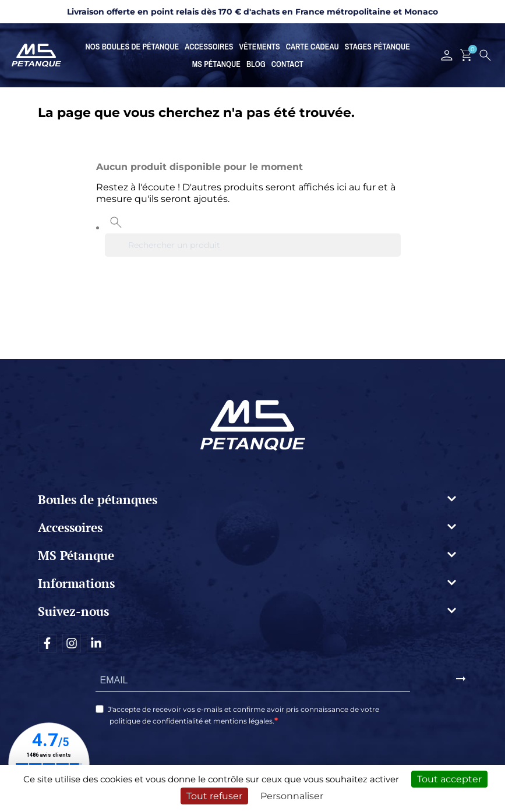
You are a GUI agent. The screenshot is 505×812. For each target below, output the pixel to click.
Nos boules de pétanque (133, 47)
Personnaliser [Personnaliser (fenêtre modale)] (292, 796)
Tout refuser (214, 796)
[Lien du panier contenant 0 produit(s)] (467, 55)
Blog (256, 64)
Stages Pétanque (377, 47)
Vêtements (260, 47)
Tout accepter (449, 779)
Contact (287, 64)
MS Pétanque (216, 64)
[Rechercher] (253, 245)
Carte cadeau (312, 47)
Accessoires (209, 47)
